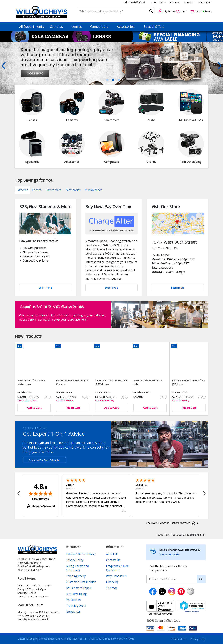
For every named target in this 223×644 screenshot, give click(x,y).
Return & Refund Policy (81, 554)
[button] (19, 493)
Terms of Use (179, 639)
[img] (41, 494)
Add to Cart (34, 408)
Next (220, 66)
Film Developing (76, 594)
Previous (3, 66)
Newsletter (73, 612)
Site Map (112, 588)
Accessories (127, 26)
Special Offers (154, 26)
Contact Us (189, 2)
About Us (174, 2)
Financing (112, 582)
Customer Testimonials (81, 582)
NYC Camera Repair (79, 588)
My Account (73, 600)
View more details (169, 554)
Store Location (158, 2)
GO (201, 579)
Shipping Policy (76, 576)
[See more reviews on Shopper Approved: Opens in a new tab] (168, 523)
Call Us (134, 2)
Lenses (78, 26)
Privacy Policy (75, 560)
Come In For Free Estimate (44, 460)
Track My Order (76, 606)
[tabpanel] (111, 68)
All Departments (32, 26)
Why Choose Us (116, 576)
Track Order (205, 2)
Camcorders (101, 26)
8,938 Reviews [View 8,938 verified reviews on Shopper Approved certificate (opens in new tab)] (41, 499)
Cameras (58, 26)
